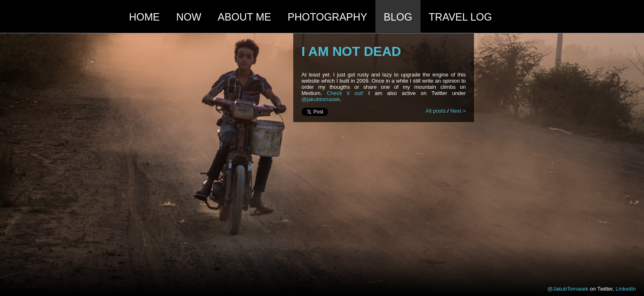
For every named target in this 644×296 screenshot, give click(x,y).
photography (327, 17)
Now (189, 17)
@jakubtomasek (321, 99)
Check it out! (345, 93)
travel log (460, 17)
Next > (458, 111)
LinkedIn (626, 289)
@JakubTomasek (568, 289)
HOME (144, 17)
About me (244, 17)
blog (398, 17)
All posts (436, 111)
